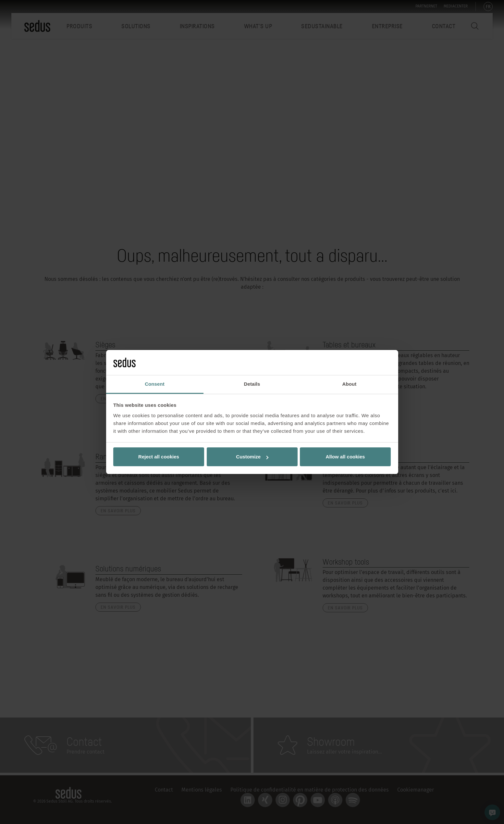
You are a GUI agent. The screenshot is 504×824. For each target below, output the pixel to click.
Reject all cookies (159, 457)
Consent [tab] (155, 384)
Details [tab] (252, 384)
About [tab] (350, 384)
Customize (252, 457)
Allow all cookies (345, 457)
